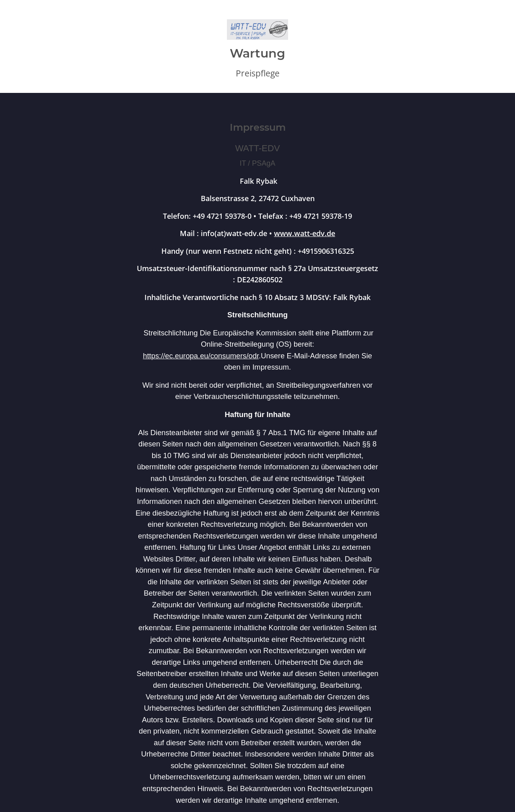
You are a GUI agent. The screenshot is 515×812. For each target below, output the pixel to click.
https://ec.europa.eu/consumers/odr (201, 356)
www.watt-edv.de (305, 233)
